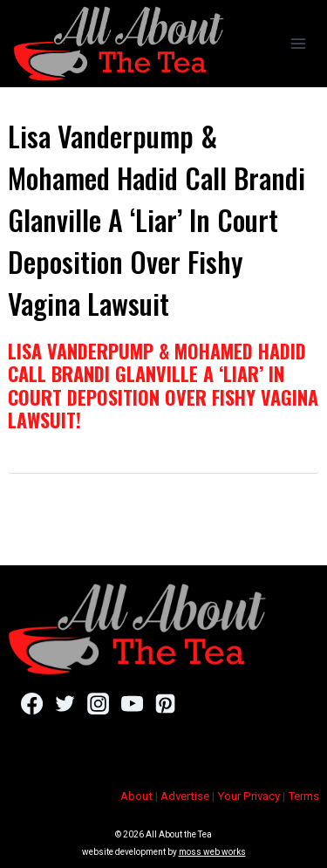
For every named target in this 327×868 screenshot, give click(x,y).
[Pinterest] (165, 703)
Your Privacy (249, 796)
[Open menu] (298, 43)
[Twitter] (65, 703)
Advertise (185, 796)
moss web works (212, 852)
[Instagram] (98, 703)
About (136, 796)
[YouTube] (132, 703)
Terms (303, 796)
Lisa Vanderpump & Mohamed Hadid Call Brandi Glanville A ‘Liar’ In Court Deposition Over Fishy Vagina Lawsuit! (163, 385)
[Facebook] (32, 703)
